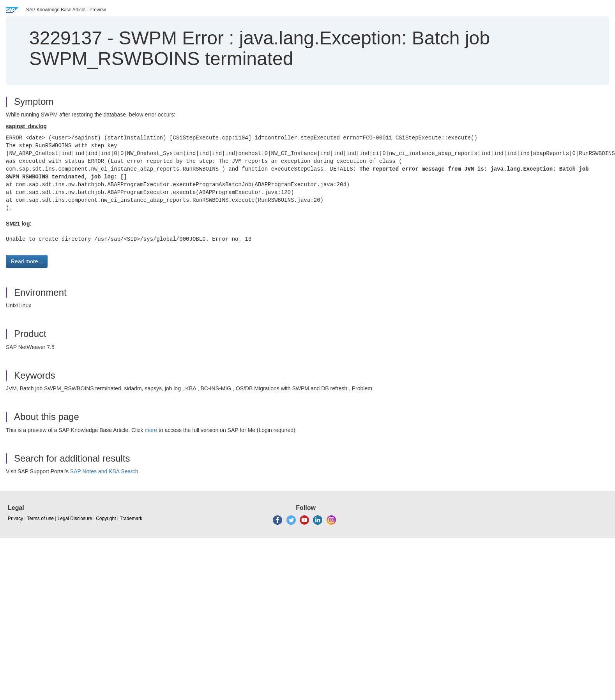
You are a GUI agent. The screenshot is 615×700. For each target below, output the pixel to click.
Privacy (15, 518)
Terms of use (40, 518)
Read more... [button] (27, 261)
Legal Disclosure (75, 518)
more (151, 430)
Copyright (106, 518)
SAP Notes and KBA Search (104, 471)
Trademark (131, 518)
